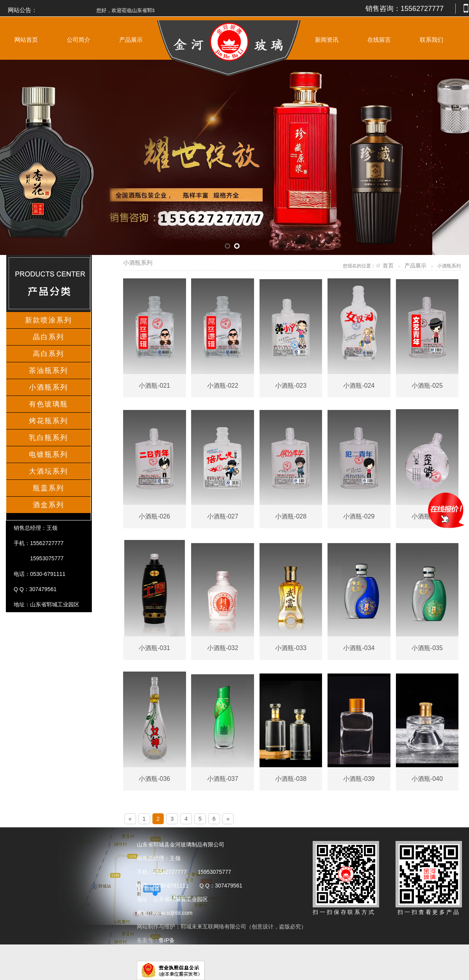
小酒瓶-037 (223, 779)
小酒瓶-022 (223, 386)
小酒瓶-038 (291, 779)
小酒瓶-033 (291, 648)
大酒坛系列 (48, 471)
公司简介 (79, 40)
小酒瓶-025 (427, 386)
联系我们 (431, 40)
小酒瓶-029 (359, 516)
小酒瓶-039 (359, 779)
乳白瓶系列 (48, 438)
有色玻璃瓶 (48, 404)
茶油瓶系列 (48, 371)
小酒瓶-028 (291, 516)
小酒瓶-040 (427, 779)
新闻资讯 (327, 40)
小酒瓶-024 (359, 386)
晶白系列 (48, 337)
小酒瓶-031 (154, 648)
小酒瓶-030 (427, 516)
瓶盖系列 (48, 488)
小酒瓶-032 (223, 648)
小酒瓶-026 (154, 516)
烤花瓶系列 (48, 421)
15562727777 (422, 9)
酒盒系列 (48, 505)
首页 (388, 266)
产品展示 (131, 40)
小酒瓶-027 (223, 516)
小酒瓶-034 (359, 648)
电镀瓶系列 (48, 454)
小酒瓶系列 (48, 387)
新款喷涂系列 (48, 320)
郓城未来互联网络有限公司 (213, 927)
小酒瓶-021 (154, 386)
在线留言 (379, 40)
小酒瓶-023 (291, 386)
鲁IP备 (167, 940)
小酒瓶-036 (154, 779)
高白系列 (48, 354)
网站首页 (26, 40)
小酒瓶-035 (427, 648)
